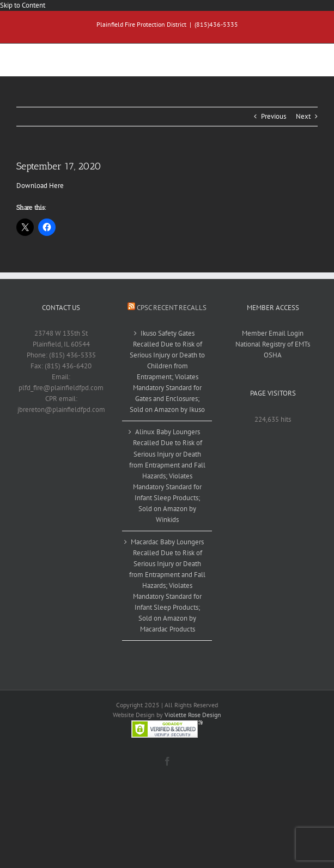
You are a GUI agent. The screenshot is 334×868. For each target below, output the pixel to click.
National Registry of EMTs (273, 344)
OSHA (273, 355)
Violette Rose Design (193, 715)
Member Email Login (273, 333)
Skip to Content (23, 5)
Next (303, 116)
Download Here (40, 186)
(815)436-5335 (216, 24)
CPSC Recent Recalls (172, 308)
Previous (274, 116)
